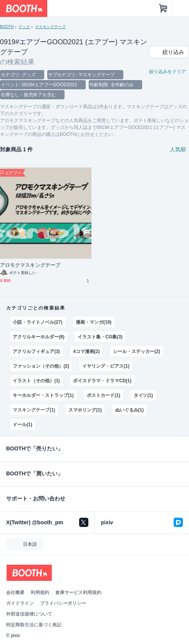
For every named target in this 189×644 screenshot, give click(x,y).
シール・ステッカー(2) (136, 351)
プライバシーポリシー (63, 603)
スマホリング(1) (85, 410)
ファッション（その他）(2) (41, 366)
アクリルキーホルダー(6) (38, 337)
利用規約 (40, 592)
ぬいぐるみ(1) (130, 410)
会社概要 (15, 592)
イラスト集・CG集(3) (100, 337)
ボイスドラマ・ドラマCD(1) (102, 381)
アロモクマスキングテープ (30, 265)
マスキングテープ (50, 27)
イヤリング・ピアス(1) (106, 366)
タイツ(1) (143, 395)
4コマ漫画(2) (86, 351)
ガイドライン (20, 603)
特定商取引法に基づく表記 (34, 625)
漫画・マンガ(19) (94, 322)
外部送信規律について (29, 614)
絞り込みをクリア (167, 72)
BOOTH (7, 27)
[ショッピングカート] (163, 8)
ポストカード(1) (104, 395)
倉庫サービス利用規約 (78, 592)
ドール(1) (22, 425)
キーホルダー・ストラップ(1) (43, 395)
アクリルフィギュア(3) (36, 351)
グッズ (24, 27)
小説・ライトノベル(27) (37, 322)
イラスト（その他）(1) (36, 381)
